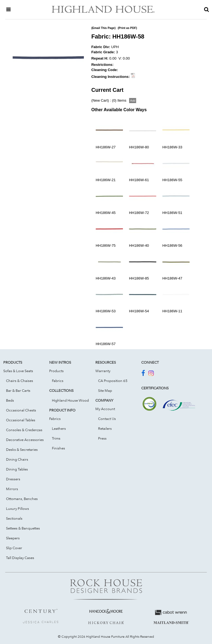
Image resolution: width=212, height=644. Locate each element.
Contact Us (107, 419)
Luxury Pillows (17, 508)
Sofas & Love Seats (18, 371)
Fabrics (58, 381)
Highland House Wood (70, 400)
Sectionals (14, 518)
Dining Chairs (17, 459)
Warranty (103, 371)
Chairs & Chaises (20, 381)
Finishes (58, 448)
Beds (10, 400)
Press (102, 438)
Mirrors (12, 489)
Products (56, 371)
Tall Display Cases (20, 558)
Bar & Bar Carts (18, 390)
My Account (105, 409)
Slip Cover (14, 548)
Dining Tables (17, 469)
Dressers (13, 479)
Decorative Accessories (25, 440)
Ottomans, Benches (22, 499)
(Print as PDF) (127, 28)
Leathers (59, 428)
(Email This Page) (103, 28)
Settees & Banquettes (23, 528)
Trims (56, 438)
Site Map (105, 390)
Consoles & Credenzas (24, 430)
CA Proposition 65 (113, 381)
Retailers (105, 428)
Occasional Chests (21, 410)
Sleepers (13, 538)
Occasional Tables (21, 420)
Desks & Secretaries (22, 449)
